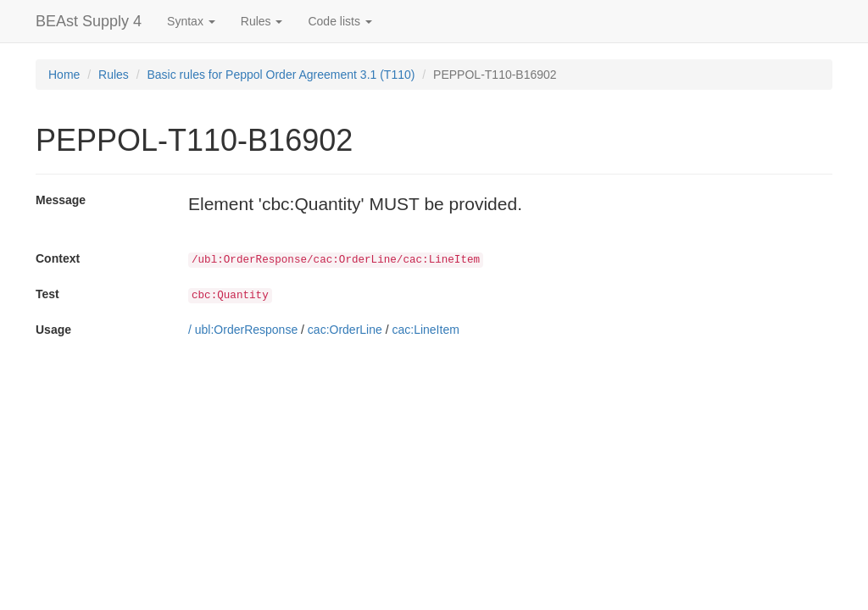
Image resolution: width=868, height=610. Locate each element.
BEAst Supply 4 (89, 21)
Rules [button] (262, 21)
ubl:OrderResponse (246, 330)
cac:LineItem (425, 330)
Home (64, 75)
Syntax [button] (191, 21)
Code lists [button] (339, 21)
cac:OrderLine (345, 330)
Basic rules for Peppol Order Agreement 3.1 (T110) (281, 75)
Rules (114, 75)
